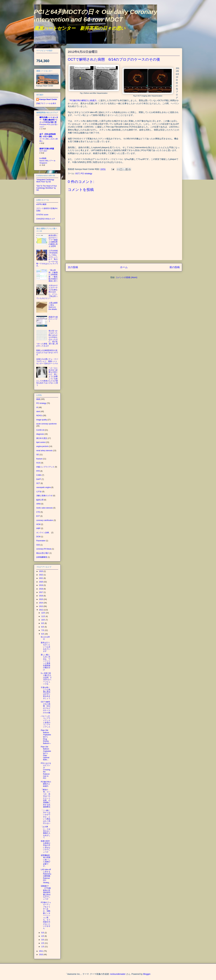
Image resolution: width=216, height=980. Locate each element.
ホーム (124, 267)
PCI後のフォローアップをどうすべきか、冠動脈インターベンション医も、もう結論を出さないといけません (46, 915)
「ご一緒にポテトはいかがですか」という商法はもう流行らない (46, 817)
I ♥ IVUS (43, 158)
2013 (41, 606)
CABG (39, 475)
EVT (38, 516)
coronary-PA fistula (44, 549)
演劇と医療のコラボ (44, 496)
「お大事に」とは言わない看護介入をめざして (46, 832)
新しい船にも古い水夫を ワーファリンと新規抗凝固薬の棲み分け (46, 662)
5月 (43, 933)
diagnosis (40, 434)
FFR (38, 471)
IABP (38, 528)
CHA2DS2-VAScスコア (46, 219)
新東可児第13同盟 (47, 149)
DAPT (39, 479)
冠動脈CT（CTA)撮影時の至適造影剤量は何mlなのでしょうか (46, 892)
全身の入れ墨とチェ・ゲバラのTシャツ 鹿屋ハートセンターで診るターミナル (47, 361)
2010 (41, 955)
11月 (43, 616)
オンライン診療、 (43, 533)
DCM (38, 537)
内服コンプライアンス (45, 467)
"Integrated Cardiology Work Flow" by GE (45, 181)
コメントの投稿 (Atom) (126, 277)
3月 (43, 940)
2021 (41, 578)
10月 (43, 620)
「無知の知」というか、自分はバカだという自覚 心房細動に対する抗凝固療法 (46, 798)
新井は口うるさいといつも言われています (46, 647)
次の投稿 (73, 267)
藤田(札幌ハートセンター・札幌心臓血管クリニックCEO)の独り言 (49, 120)
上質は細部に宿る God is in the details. (53, 306)
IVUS (38, 463)
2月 (43, 943)
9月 (43, 623)
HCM (38, 524)
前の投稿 (175, 267)
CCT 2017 (43, 151)
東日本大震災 (42, 438)
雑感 (38, 399)
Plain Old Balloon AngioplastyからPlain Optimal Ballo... (46, 753)
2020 (41, 582)
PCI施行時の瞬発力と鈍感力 (46, 784)
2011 (41, 951)
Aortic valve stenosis (44, 508)
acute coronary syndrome (46, 424)
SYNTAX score (42, 215)
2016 (41, 596)
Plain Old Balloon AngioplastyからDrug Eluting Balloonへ (46, 737)
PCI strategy (86, 173)
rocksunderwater (118, 974)
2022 (41, 575)
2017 (41, 592)
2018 (41, 589)
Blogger (147, 974)
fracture (39, 459)
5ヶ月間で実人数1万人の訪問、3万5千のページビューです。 (46, 679)
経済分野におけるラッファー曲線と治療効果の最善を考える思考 (53, 241)
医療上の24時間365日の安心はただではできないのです (47, 353)
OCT (77, 173)
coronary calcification (45, 520)
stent (38, 411)
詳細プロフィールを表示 (46, 103)
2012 (41, 610)
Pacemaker (41, 541)
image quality (42, 420)
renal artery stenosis (44, 451)
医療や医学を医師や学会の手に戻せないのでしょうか (46, 846)
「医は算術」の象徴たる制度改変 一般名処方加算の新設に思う (53, 276)
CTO (38, 512)
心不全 (39, 492)
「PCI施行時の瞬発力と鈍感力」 (83, 100)
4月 (43, 936)
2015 (41, 599)
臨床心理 (40, 500)
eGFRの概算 (41, 204)
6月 (43, 634)
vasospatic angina (43, 487)
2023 (41, 571)
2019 (41, 585)
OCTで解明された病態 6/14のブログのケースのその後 (46, 707)
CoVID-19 (40, 430)
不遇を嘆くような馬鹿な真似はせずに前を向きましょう (46, 693)
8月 (43, 627)
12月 (43, 613)
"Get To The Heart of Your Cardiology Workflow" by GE (47, 188)
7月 (43, 630)
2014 (41, 603)
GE (38, 455)
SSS (38, 545)
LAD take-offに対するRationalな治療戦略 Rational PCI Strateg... (46, 876)
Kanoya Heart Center (48, 99)
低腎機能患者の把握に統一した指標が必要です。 (46, 861)
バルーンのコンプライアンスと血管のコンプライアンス (46, 721)
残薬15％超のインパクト (53, 319)
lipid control (41, 442)
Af (37, 407)
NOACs (39, 416)
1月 (43, 947)
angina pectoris (42, 446)
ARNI (38, 504)
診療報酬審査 (42, 557)
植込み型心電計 (43, 553)
